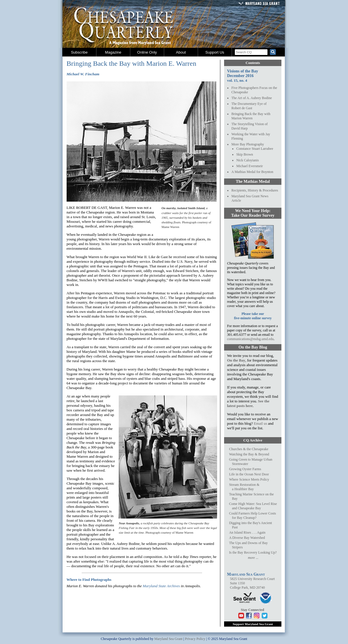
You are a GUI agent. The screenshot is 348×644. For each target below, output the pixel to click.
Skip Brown (245, 154)
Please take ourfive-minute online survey (253, 316)
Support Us (215, 52)
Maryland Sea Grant (262, 3)
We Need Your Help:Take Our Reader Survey (253, 213)
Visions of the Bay (242, 71)
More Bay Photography (248, 144)
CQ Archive (253, 440)
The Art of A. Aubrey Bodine (252, 98)
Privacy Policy (195, 639)
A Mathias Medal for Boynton (252, 172)
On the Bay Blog (253, 347)
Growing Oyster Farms (245, 469)
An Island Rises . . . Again (247, 532)
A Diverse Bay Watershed (247, 538)
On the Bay (236, 360)
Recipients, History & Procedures (255, 190)
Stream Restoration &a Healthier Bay (244, 487)
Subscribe (79, 52)
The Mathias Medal (253, 181)
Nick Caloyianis (248, 160)
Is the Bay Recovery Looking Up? (253, 552)
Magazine (113, 52)
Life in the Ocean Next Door (249, 474)
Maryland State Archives (161, 586)
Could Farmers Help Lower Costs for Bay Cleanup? (252, 516)
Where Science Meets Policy (249, 479)
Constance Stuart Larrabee (255, 149)
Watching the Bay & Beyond (249, 454)
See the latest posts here (248, 403)
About (181, 52)
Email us (261, 423)
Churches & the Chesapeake (249, 449)
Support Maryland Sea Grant (253, 624)
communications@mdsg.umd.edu (250, 339)
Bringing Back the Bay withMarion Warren (251, 116)
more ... (253, 558)
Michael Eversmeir (250, 166)
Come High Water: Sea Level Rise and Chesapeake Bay (253, 506)
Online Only (147, 52)
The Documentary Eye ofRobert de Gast (249, 106)
